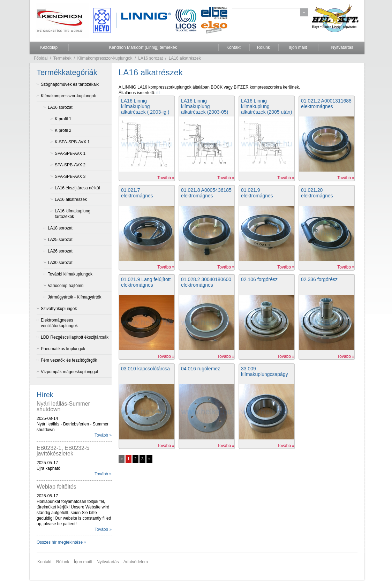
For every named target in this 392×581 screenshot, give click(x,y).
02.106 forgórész (259, 279)
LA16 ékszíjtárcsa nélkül (77, 188)
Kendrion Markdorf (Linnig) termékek (143, 47)
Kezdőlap (49, 47)
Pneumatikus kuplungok (63, 349)
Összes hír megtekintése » (61, 542)
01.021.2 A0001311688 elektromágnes (326, 104)
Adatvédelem (136, 562)
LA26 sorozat (60, 251)
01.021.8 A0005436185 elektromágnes (206, 193)
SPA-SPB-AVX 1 (70, 153)
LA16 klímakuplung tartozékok (73, 214)
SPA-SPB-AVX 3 (70, 176)
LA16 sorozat (150, 58)
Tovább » (103, 435)
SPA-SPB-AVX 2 (70, 165)
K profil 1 (63, 119)
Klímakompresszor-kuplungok (105, 58)
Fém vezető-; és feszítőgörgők (69, 360)
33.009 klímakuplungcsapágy (265, 371)
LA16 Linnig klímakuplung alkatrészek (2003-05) (205, 106)
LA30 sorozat (60, 263)
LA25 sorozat (60, 240)
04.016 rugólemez (201, 369)
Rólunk (263, 47)
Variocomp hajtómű (66, 286)
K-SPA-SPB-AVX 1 (72, 142)
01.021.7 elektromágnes (137, 193)
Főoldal (41, 58)
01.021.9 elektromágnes (257, 193)
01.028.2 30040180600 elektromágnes (206, 282)
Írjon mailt (83, 562)
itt (158, 93)
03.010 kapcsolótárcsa (145, 369)
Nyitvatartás (342, 47)
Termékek (62, 58)
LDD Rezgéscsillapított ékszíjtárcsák (75, 337)
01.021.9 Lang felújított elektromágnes (146, 282)
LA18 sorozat (60, 228)
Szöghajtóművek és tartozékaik (70, 84)
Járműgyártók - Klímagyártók (74, 297)
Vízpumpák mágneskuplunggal (69, 372)
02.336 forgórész (319, 279)
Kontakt (233, 47)
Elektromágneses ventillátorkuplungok (59, 323)
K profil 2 (63, 130)
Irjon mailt (298, 47)
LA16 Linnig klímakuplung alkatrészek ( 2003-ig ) (145, 106)
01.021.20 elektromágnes (317, 193)
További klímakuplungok (70, 274)
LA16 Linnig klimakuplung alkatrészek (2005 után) (266, 106)
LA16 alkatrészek (185, 58)
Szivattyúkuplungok (59, 309)
